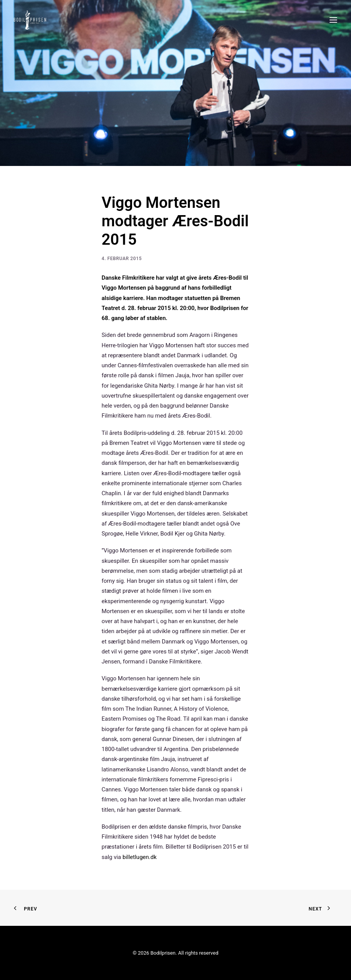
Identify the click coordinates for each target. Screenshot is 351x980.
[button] (333, 20)
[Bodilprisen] (30, 20)
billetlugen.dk (140, 857)
